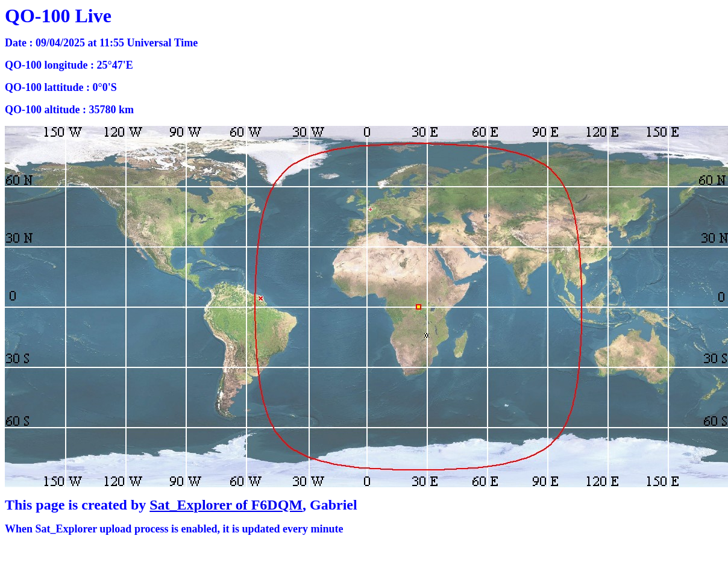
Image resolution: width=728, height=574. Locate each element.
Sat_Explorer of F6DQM (226, 505)
